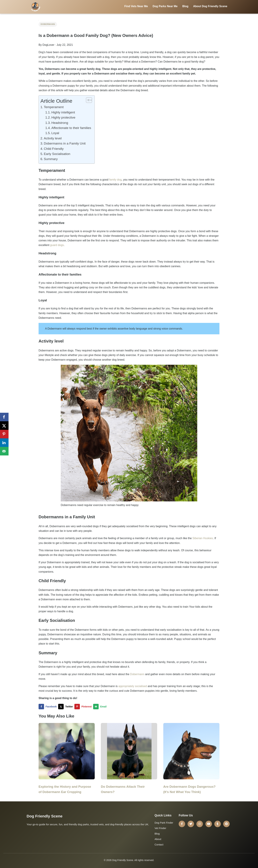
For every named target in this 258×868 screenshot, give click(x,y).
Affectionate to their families (71, 128)
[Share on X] (66, 707)
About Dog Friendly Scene (210, 6)
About (158, 839)
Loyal (55, 133)
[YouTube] (209, 824)
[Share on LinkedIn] (4, 443)
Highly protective (63, 117)
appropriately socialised (133, 686)
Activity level (53, 138)
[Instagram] (200, 824)
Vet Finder (160, 828)
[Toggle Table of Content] (87, 100)
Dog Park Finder (164, 823)
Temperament (54, 107)
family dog (115, 180)
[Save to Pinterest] (84, 707)
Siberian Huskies (203, 538)
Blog (185, 6)
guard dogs (57, 245)
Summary (51, 159)
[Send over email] (101, 707)
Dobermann (48, 24)
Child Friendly (54, 149)
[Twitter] (191, 824)
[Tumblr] (218, 824)
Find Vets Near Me (136, 6)
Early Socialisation (57, 154)
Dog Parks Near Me (165, 6)
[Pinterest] (226, 824)
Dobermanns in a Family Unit (65, 143)
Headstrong (60, 123)
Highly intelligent (63, 112)
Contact (159, 845)
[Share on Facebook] (48, 707)
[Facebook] (182, 824)
